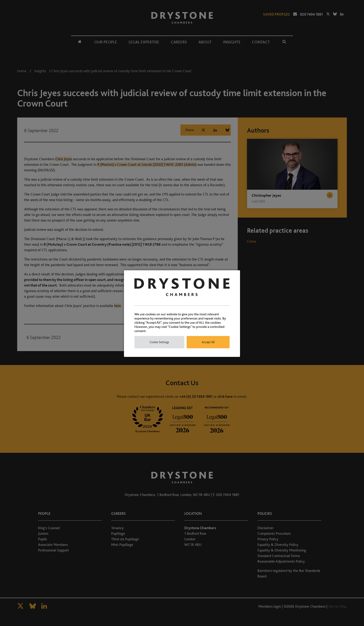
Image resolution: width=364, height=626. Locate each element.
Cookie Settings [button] (159, 342)
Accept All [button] (208, 342)
